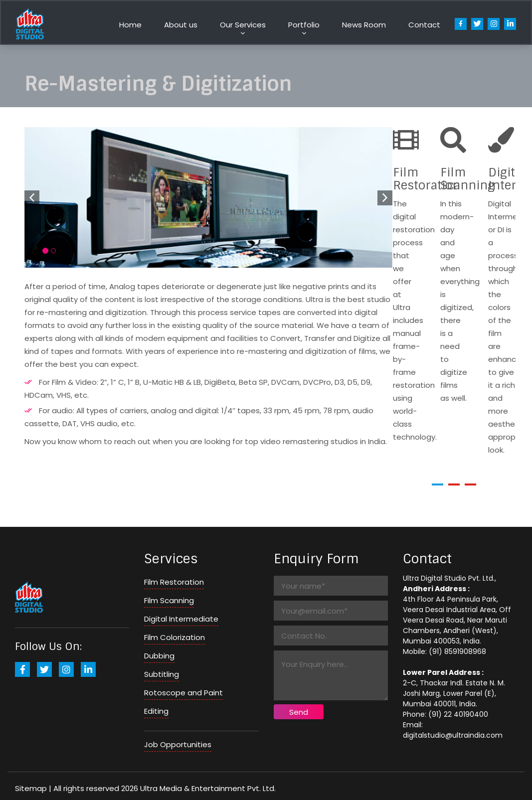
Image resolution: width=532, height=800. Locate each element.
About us (181, 25)
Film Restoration (174, 582)
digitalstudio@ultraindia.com (453, 735)
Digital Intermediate (181, 619)
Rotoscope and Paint (183, 693)
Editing (156, 711)
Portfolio (304, 25)
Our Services (243, 25)
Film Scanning (169, 600)
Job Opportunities (178, 744)
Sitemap (31, 788)
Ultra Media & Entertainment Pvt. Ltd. (208, 788)
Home (130, 25)
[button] (438, 484)
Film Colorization (175, 637)
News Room (364, 25)
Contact (424, 25)
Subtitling (162, 674)
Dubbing (159, 656)
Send (299, 712)
